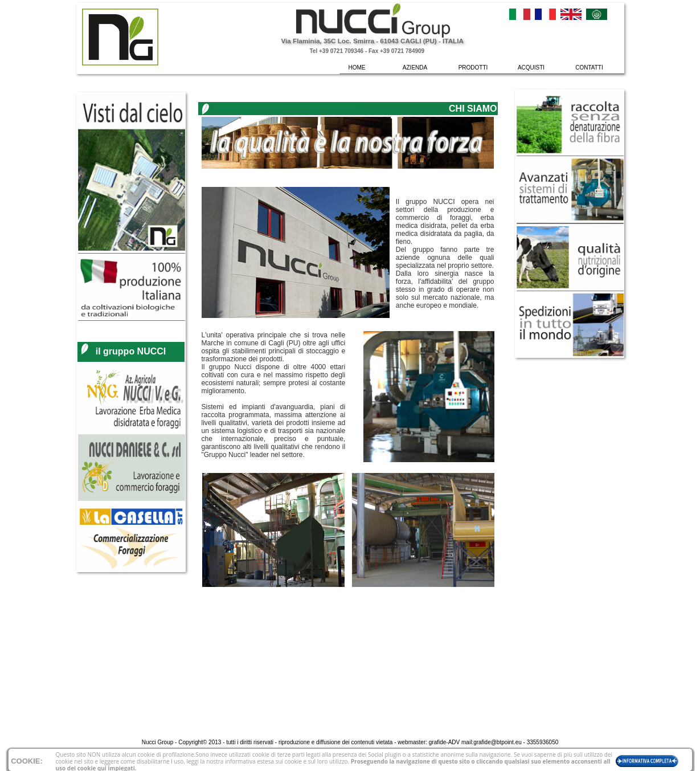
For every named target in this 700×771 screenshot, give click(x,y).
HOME (357, 68)
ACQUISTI (531, 68)
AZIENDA (415, 68)
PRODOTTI (473, 68)
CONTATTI (589, 68)
